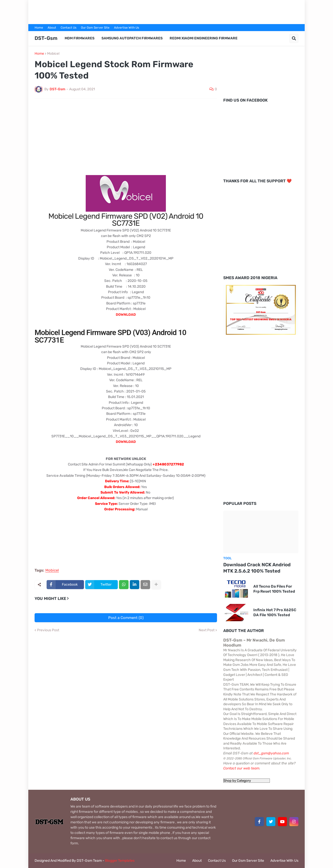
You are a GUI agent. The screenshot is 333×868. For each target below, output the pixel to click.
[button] (294, 38)
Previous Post (48, 630)
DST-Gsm (46, 38)
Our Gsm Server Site (95, 28)
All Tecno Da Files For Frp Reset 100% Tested (274, 589)
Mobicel (53, 54)
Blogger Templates (120, 861)
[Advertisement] (167, 11)
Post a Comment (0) (126, 618)
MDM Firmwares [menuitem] (80, 38)
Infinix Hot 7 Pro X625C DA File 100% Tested (275, 612)
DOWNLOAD (126, 315)
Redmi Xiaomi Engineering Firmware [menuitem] (204, 38)
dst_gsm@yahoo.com (271, 753)
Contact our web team (241, 768)
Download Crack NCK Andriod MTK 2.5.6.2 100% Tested (257, 568)
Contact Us (69, 28)
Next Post (207, 630)
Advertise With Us (127, 28)
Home (39, 28)
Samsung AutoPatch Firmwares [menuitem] (132, 38)
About (52, 28)
